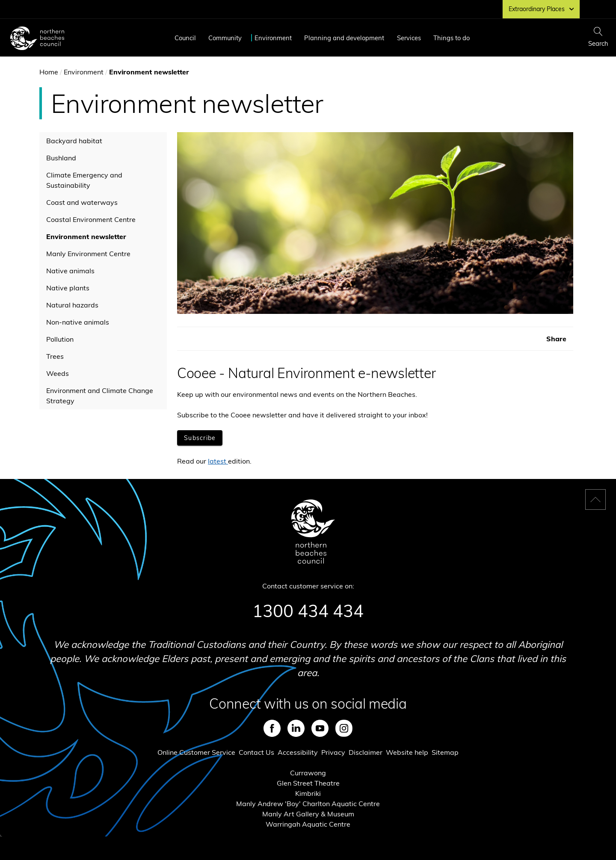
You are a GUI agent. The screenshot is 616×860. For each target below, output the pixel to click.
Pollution (60, 339)
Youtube (320, 728)
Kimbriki (308, 793)
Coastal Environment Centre (91, 219)
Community (225, 38)
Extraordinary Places (541, 9)
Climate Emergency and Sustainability (84, 180)
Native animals (70, 271)
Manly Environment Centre (88, 254)
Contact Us (256, 752)
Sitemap (445, 752)
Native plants (68, 288)
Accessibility (298, 752)
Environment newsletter (86, 236)
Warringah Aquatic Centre (308, 824)
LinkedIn (296, 728)
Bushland (61, 158)
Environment (273, 38)
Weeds (58, 373)
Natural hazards (72, 305)
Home (49, 72)
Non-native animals (78, 322)
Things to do (452, 38)
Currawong (308, 773)
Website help (407, 752)
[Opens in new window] (200, 438)
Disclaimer (366, 752)
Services (409, 38)
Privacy (333, 752)
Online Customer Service (196, 752)
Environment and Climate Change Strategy (100, 396)
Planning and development (344, 38)
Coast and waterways (82, 202)
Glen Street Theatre (308, 783)
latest (217, 461)
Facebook (272, 728)
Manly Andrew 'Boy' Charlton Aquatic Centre (308, 804)
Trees (55, 356)
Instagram (344, 728)
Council (185, 38)
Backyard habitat (74, 141)
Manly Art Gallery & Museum (308, 814)
